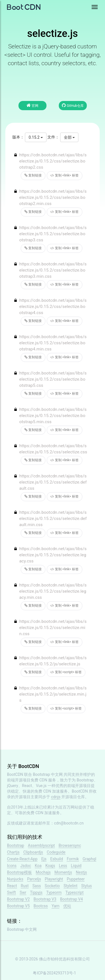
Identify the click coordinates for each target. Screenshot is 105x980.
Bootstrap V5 (18, 906)
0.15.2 (36, 137)
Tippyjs (36, 892)
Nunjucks (15, 879)
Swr (23, 892)
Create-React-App (22, 859)
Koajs (50, 866)
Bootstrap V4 (72, 899)
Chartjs (13, 852)
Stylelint (70, 886)
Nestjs (81, 872)
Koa (38, 866)
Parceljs (34, 879)
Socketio (52, 886)
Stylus (87, 886)
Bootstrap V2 (18, 899)
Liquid (76, 866)
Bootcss (41, 906)
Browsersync (70, 845)
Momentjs (63, 872)
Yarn (55, 906)
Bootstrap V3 (45, 899)
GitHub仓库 (73, 105)
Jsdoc (26, 866)
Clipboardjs (33, 852)
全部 (69, 137)
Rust (25, 886)
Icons (12, 866)
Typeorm (54, 892)
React (12, 886)
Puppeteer (76, 879)
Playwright (54, 879)
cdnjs (56, 797)
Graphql (89, 859)
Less (63, 866)
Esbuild (56, 859)
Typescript (75, 892)
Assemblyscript (41, 845)
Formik (73, 859)
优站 (67, 906)
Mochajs (43, 872)
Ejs (44, 859)
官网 (32, 105)
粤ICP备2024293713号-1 (54, 973)
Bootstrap (16, 845)
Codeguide (56, 852)
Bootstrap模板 (19, 872)
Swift (11, 892)
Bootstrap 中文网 (48, 774)
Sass (37, 886)
